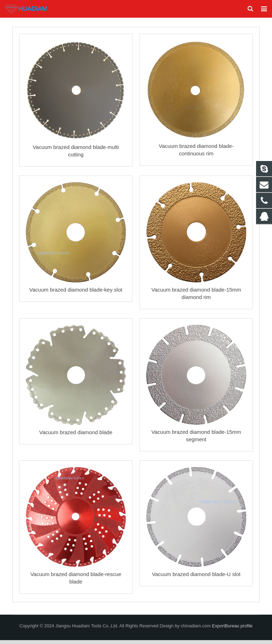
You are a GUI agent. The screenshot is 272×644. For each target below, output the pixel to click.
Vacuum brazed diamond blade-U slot (196, 578)
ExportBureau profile (233, 630)
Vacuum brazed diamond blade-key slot (76, 294)
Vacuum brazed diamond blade (76, 436)
